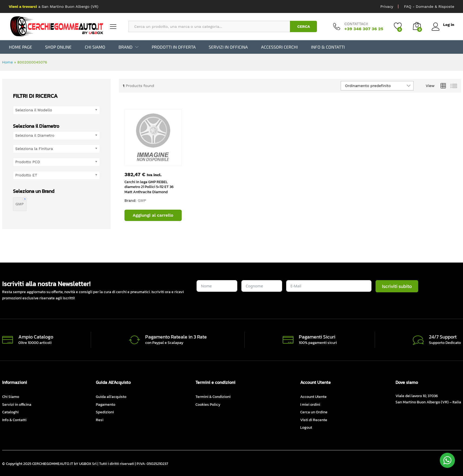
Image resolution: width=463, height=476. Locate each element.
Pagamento (106, 405)
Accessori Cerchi (279, 47)
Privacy (387, 6)
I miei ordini (310, 405)
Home (8, 62)
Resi (100, 420)
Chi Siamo (95, 47)
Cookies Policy (208, 405)
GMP (142, 200)
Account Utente (313, 397)
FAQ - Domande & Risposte (429, 6)
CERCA (304, 26)
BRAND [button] (126, 47)
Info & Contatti (328, 47)
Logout (306, 428)
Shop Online (58, 47)
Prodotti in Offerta (174, 47)
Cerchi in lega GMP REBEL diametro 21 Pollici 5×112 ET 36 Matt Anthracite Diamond (149, 187)
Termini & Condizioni (213, 397)
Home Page (21, 47)
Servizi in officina (228, 47)
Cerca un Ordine (314, 412)
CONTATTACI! (356, 24)
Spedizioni (105, 412)
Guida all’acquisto (111, 397)
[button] (153, 215)
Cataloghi (10, 412)
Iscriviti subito (397, 286)
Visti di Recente (314, 420)
